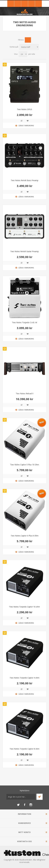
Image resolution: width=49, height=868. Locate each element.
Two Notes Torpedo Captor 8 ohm (24, 749)
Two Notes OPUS (24, 109)
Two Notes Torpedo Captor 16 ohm (24, 607)
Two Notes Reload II (25, 394)
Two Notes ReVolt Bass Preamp (25, 180)
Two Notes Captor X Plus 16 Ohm (25, 465)
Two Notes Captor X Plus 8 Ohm (25, 536)
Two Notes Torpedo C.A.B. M (24, 322)
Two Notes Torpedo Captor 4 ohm (24, 678)
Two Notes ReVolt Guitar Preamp (24, 251)
